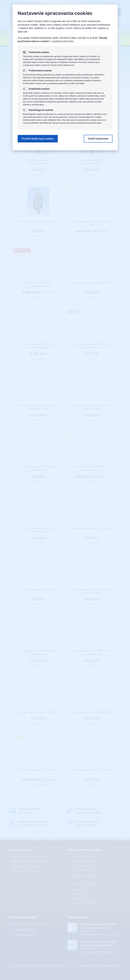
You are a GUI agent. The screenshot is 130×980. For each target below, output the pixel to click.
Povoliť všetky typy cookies (38, 139)
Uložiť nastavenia (98, 139)
